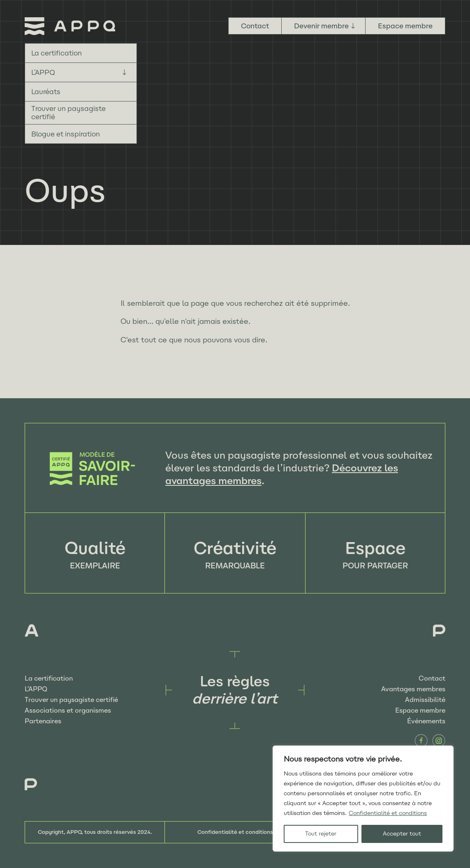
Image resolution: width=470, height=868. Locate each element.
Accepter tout (402, 834)
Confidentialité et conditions (388, 813)
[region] (363, 799)
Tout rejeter (321, 834)
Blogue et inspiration (66, 134)
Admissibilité (425, 700)
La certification (57, 53)
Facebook (421, 741)
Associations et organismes (68, 710)
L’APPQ (43, 72)
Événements (426, 721)
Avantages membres (413, 689)
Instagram (439, 741)
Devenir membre (321, 26)
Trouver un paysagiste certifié (68, 113)
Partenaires (43, 721)
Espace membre (405, 26)
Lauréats (46, 92)
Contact (255, 26)
